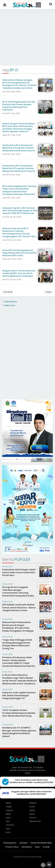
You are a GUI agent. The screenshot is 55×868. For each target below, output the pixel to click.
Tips (8, 829)
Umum (33, 818)
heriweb (38, 857)
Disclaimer (27, 847)
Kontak (46, 847)
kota (5, 92)
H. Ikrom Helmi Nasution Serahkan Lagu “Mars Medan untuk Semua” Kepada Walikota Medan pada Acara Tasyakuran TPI (19, 681)
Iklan (37, 847)
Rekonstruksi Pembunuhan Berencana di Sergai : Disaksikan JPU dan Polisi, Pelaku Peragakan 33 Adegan (18, 627)
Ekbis (8, 814)
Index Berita (10, 302)
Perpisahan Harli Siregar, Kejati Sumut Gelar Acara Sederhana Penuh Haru (19, 572)
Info (8, 821)
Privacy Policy (12, 847)
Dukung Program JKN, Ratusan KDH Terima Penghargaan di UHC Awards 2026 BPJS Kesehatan (20, 211)
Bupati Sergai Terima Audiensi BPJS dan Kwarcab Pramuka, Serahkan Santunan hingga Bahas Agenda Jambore (19, 128)
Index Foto (10, 305)
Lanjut (48, 292)
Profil (32, 807)
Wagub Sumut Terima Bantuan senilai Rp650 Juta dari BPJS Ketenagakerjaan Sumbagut (19, 273)
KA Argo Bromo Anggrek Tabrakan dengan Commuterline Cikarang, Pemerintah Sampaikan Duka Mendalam (18, 593)
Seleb (32, 810)
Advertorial (35, 821)
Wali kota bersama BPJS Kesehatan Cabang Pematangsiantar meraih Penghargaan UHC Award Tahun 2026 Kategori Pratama (20, 234)
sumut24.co (25, 857)
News (5, 135)
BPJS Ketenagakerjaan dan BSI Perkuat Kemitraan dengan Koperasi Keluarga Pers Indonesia (19, 106)
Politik (9, 807)
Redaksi (23, 843)
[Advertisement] (27, 36)
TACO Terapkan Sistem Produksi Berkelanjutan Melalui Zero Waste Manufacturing (19, 713)
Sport (32, 814)
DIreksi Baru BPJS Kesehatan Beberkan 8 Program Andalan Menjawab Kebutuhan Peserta (19, 148)
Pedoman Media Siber (41, 843)
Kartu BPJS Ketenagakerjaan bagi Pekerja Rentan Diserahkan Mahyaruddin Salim (20, 253)
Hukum (9, 810)
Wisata (33, 803)
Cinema (10, 825)
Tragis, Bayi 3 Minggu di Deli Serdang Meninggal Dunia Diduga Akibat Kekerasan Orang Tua (17, 644)
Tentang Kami (10, 843)
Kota (8, 818)
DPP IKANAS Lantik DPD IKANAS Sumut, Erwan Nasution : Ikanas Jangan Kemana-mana (19, 608)
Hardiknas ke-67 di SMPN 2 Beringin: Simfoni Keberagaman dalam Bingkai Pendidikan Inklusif (19, 732)
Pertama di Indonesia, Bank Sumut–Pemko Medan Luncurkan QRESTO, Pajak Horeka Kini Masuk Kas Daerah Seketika (18, 663)
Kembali (8, 292)
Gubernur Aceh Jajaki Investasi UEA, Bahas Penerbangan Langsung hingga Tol (19, 695)
